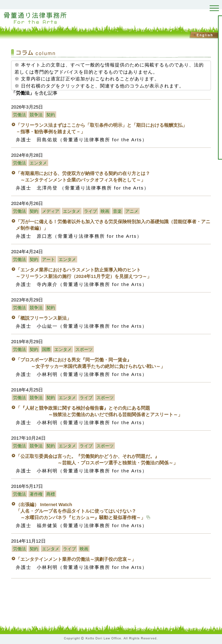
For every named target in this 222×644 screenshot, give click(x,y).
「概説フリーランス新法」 (44, 318)
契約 (51, 115)
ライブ (90, 211)
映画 (105, 211)
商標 (51, 494)
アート (48, 260)
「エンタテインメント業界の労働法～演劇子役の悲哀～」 (76, 559)
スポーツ (84, 350)
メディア (51, 211)
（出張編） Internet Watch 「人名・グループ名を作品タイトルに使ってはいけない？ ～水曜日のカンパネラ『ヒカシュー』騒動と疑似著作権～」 (83, 511)
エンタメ (38, 163)
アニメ (132, 211)
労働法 (19, 115)
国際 (46, 350)
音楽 (117, 211)
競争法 (36, 115)
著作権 (36, 494)
